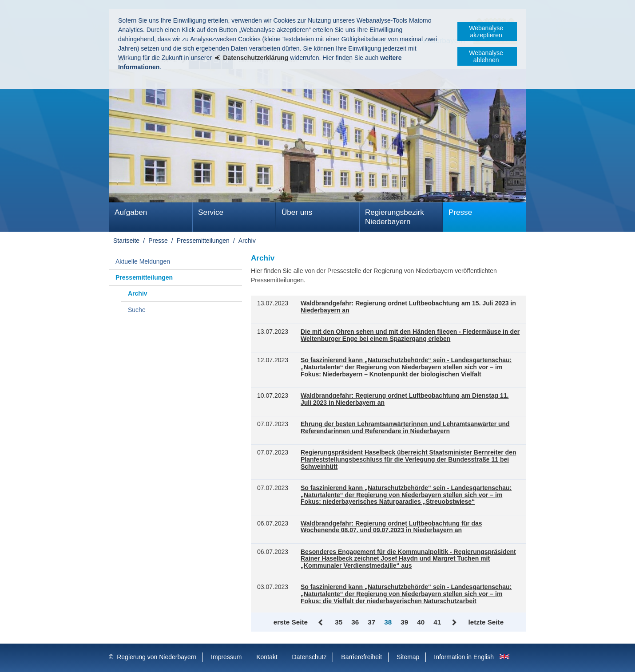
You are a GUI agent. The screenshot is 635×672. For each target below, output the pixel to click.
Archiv (247, 241)
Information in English (464, 657)
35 (339, 622)
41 (437, 622)
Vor (454, 623)
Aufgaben (131, 212)
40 (421, 622)
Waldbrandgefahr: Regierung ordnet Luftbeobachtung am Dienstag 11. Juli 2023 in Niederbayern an (405, 399)
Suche (137, 310)
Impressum (226, 657)
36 (355, 622)
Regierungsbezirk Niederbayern (395, 217)
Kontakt (267, 657)
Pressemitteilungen (203, 241)
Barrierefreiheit (361, 657)
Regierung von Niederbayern (157, 657)
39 (404, 622)
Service (211, 212)
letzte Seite (486, 622)
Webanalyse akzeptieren (486, 32)
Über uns (297, 212)
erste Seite (291, 622)
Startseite (126, 241)
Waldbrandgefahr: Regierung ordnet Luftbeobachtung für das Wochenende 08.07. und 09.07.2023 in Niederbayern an (391, 527)
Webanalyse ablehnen (486, 56)
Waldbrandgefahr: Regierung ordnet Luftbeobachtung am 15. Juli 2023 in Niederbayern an (408, 307)
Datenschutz (310, 657)
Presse (460, 212)
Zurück (321, 623)
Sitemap (408, 657)
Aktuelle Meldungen (143, 261)
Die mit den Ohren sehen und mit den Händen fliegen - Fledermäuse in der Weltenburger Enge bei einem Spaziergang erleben (410, 335)
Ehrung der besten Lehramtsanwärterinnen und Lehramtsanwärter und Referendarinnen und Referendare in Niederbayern (405, 428)
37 (371, 622)
